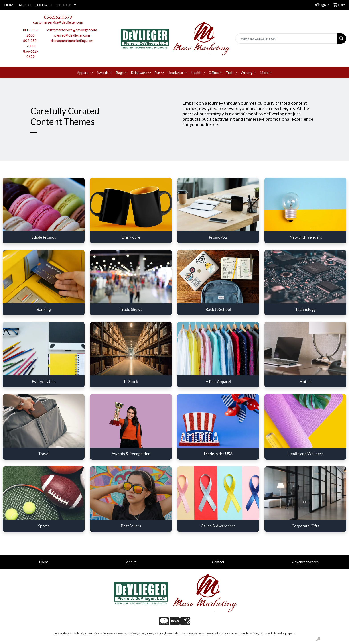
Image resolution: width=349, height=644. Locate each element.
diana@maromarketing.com (72, 40)
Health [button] (196, 72)
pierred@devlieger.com (72, 35)
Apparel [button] (83, 72)
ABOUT (25, 5)
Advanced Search (305, 562)
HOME (10, 5)
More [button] (264, 72)
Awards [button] (102, 72)
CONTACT (44, 5)
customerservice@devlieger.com (58, 22)
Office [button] (214, 72)
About (131, 562)
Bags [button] (120, 72)
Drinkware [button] (139, 72)
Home (44, 562)
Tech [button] (230, 72)
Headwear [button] (175, 72)
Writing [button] (247, 72)
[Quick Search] (286, 39)
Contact (218, 562)
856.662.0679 (58, 17)
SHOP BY (63, 5)
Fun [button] (157, 72)
